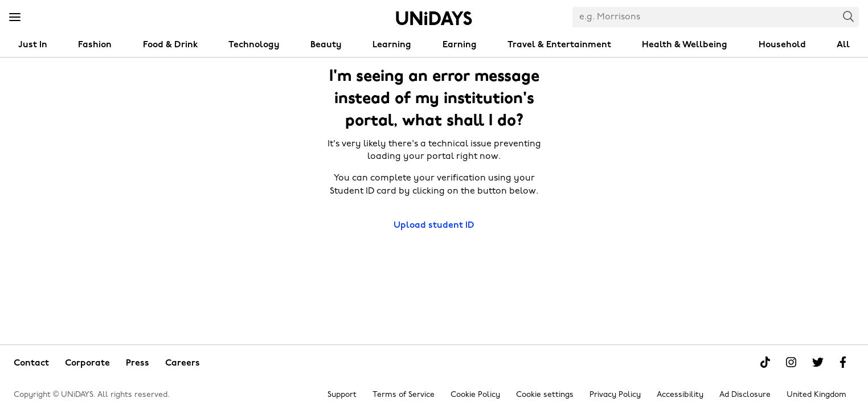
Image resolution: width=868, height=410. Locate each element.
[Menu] (15, 18)
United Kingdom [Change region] (816, 395)
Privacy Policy (615, 395)
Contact (31, 363)
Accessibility (680, 395)
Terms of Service (404, 395)
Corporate (87, 363)
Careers (183, 363)
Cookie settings (545, 395)
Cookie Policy (475, 395)
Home (434, 18)
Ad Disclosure (745, 395)
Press (138, 363)
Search (849, 16)
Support (342, 395)
